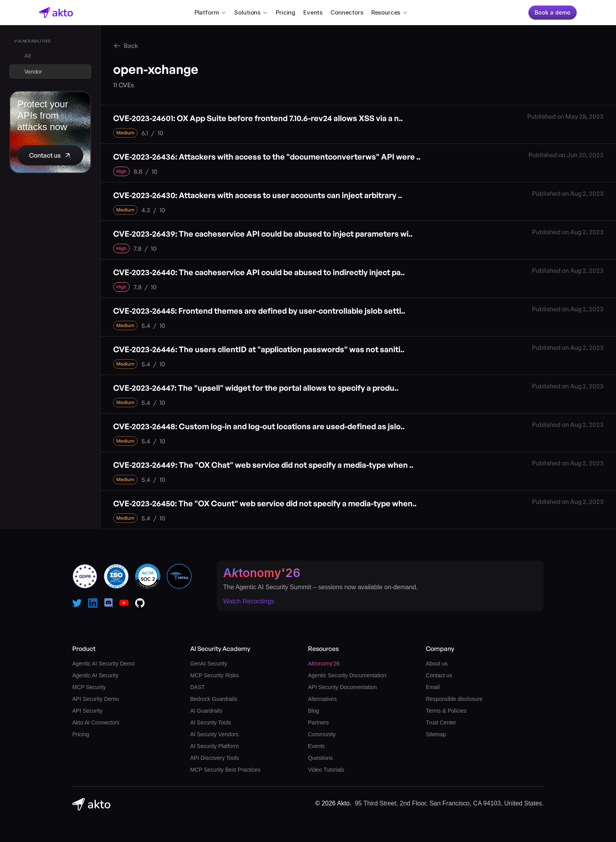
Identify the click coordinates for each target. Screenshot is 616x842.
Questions (320, 758)
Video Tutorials (326, 770)
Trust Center (441, 723)
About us (437, 664)
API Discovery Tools (214, 758)
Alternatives (322, 699)
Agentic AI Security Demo (104, 664)
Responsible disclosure (454, 699)
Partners (318, 723)
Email (433, 687)
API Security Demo (95, 699)
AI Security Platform (214, 746)
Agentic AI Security (95, 675)
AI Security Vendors (214, 734)
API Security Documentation (342, 687)
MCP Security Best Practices (225, 770)
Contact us (439, 675)
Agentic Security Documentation (347, 675)
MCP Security (89, 687)
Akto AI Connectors (96, 723)
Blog (313, 711)
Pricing (286, 12)
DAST (197, 687)
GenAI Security (209, 664)
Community (322, 734)
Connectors (347, 12)
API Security (87, 711)
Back (131, 46)
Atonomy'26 (262, 573)
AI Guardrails (206, 711)
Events (313, 12)
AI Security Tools (211, 723)
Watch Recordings (249, 601)
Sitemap (436, 734)
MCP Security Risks (214, 675)
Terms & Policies (446, 711)
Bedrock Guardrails (214, 699)
